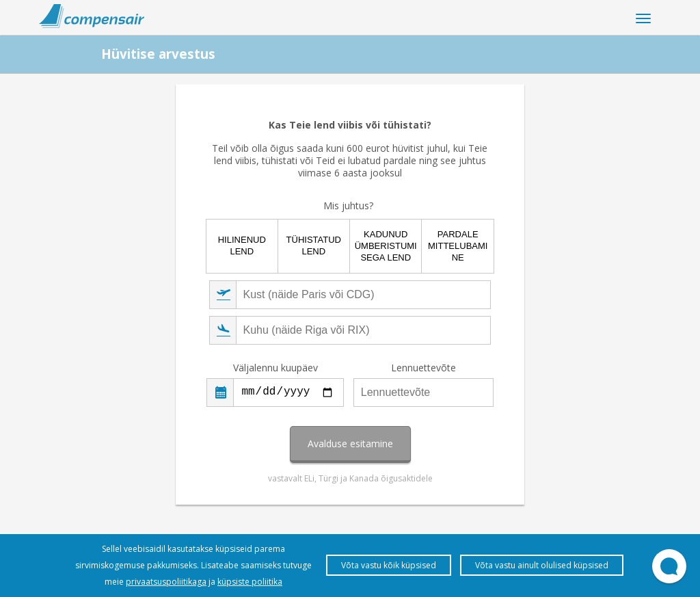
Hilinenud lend (242, 246)
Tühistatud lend (314, 246)
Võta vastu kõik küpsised (389, 565)
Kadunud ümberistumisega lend (386, 246)
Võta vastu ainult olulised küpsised (542, 565)
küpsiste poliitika (250, 582)
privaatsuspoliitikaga (166, 582)
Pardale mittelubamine (458, 246)
